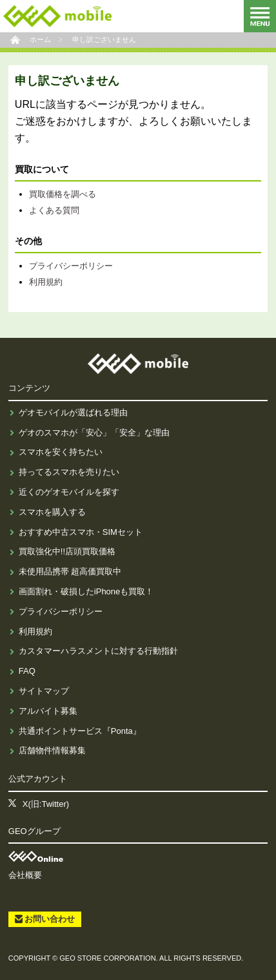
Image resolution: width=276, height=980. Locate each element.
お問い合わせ (50, 919)
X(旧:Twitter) (46, 804)
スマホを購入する (52, 512)
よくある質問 (54, 210)
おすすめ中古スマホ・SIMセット (81, 532)
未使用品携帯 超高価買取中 (70, 571)
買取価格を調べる (63, 194)
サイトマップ (44, 691)
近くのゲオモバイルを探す (69, 492)
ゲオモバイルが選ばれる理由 (73, 412)
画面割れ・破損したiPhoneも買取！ (86, 591)
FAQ (27, 671)
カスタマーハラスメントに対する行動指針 (98, 651)
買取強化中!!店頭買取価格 (67, 551)
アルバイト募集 (48, 711)
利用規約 (46, 282)
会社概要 (25, 875)
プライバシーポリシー (71, 266)
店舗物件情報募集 (52, 750)
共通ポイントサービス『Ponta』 (80, 731)
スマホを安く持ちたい (61, 452)
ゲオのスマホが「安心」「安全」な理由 (94, 433)
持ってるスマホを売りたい (69, 472)
